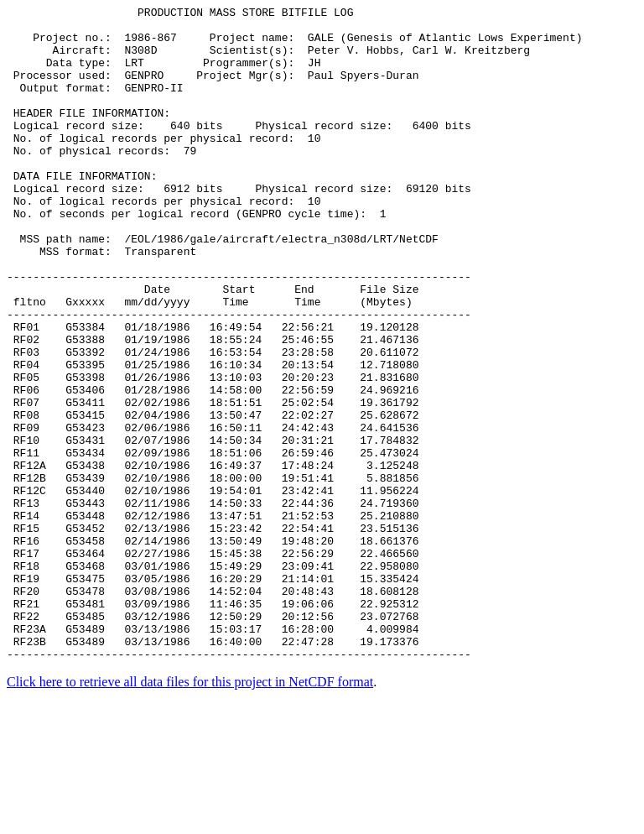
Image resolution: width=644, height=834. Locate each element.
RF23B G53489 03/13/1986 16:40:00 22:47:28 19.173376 (213, 769)
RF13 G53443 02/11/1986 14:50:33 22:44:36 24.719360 (213, 603)
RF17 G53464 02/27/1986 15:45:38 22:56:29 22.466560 (213, 664)
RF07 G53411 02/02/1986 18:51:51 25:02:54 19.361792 (213, 482)
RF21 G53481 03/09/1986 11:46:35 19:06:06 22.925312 (213, 724)
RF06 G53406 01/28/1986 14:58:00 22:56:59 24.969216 (213, 467)
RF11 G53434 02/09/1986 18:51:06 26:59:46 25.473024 (213, 543)
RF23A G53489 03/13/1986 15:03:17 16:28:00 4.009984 (213, 754)
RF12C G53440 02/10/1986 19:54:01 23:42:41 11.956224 (213, 588)
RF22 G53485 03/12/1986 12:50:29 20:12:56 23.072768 (213, 739)
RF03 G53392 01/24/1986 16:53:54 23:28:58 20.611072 (213, 422)
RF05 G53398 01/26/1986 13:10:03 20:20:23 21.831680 (213, 452)
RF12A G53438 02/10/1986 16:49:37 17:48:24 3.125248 (213, 558)
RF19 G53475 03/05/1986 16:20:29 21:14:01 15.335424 (213, 694)
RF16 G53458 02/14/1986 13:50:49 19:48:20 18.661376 (213, 649)
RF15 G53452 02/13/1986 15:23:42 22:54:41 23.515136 (213, 633)
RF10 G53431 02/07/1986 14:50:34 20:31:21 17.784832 (213, 528)
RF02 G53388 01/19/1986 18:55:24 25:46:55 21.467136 (213, 407)
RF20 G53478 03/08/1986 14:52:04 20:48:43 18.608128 (213, 709)
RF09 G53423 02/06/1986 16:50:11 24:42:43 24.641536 (213, 513)
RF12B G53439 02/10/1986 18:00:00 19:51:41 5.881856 (213, 573)
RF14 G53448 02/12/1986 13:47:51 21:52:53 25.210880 (213, 618)
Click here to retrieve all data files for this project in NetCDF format (190, 813)
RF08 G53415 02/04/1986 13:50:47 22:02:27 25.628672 (213, 498)
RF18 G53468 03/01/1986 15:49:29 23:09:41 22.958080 (213, 679)
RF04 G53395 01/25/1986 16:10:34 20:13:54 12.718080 (213, 437)
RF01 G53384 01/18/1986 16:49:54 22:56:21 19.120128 (213, 392)
